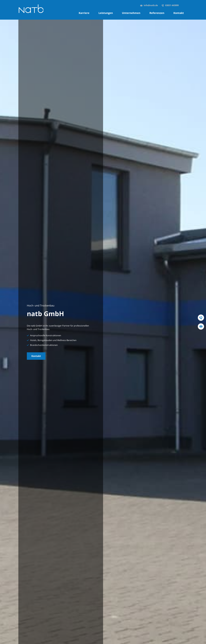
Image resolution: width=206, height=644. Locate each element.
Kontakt (36, 356)
